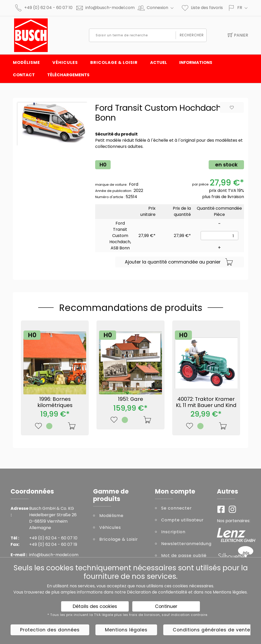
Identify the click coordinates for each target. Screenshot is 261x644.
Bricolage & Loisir (114, 62)
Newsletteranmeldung (185, 544)
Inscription (173, 532)
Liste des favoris (202, 8)
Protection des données (50, 630)
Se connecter (177, 508)
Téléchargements (68, 75)
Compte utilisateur (182, 520)
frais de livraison (228, 197)
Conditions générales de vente (211, 630)
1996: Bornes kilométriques (55, 402)
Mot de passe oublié (184, 556)
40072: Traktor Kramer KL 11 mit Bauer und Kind (206, 402)
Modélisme (26, 62)
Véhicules (65, 62)
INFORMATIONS (196, 62)
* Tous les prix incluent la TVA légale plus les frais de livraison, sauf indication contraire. (128, 615)
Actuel (158, 62)
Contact (24, 75)
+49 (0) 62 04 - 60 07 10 (48, 8)
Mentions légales (230, 592)
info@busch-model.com (110, 8)
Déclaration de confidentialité (157, 592)
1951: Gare (130, 399)
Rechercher (192, 35)
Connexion (162, 8)
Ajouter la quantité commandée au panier (179, 262)
